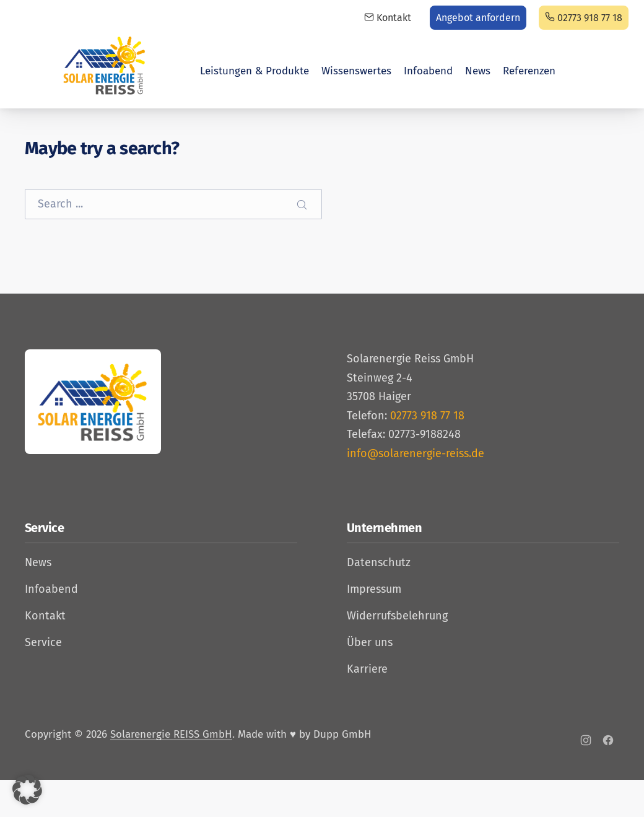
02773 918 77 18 (584, 18)
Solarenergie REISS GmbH (171, 734)
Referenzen (529, 71)
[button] (27, 790)
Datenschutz (379, 562)
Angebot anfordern (478, 18)
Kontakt (388, 18)
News (478, 71)
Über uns (370, 642)
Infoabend (428, 71)
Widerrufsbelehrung (397, 616)
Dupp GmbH (342, 734)
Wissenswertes (356, 71)
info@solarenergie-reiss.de (416, 453)
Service (43, 642)
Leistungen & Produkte (255, 71)
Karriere (367, 669)
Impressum (374, 589)
